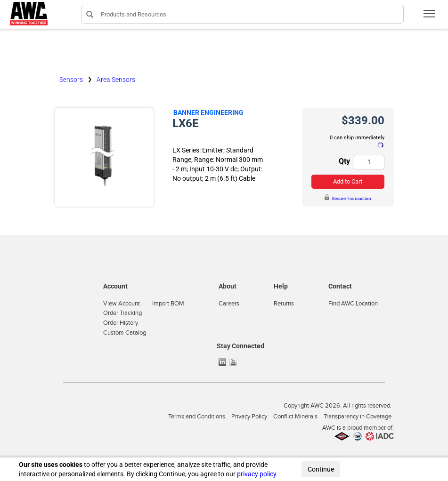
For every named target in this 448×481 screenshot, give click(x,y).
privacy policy (257, 474)
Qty (344, 161)
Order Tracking (122, 313)
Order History (121, 323)
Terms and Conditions (197, 417)
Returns (284, 304)
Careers (229, 304)
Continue (321, 469)
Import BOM (168, 304)
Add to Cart (348, 181)
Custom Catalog (125, 333)
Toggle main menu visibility (430, 17)
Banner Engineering (208, 112)
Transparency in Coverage (358, 417)
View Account (122, 304)
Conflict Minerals (295, 417)
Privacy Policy (249, 417)
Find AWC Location (353, 304)
